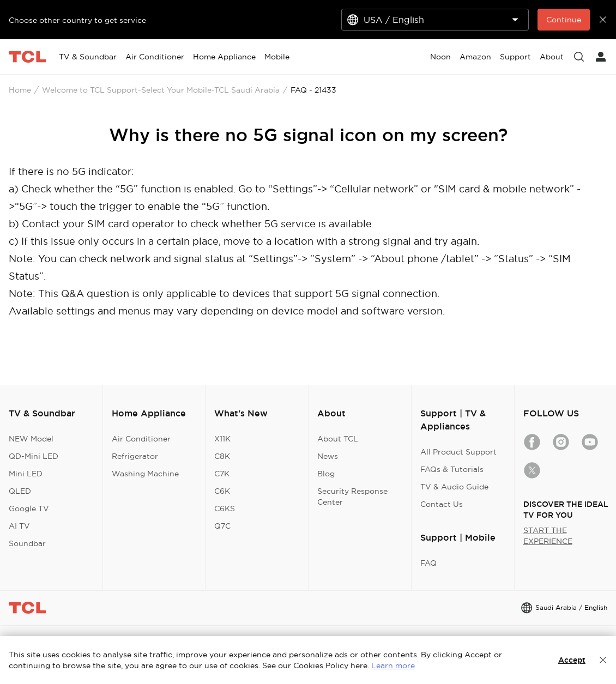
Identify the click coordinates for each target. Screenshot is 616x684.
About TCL (338, 439)
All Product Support (458, 452)
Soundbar (27, 543)
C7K (222, 474)
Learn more (393, 665)
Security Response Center (352, 497)
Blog (326, 474)
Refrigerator (135, 456)
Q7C (222, 526)
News (328, 456)
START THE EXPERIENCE (548, 536)
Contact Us (442, 504)
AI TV (19, 526)
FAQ (428, 563)
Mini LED (26, 474)
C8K (222, 456)
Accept (572, 660)
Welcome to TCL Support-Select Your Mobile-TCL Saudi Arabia (161, 90)
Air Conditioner (141, 439)
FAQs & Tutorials (452, 469)
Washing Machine (145, 474)
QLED (20, 491)
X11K (222, 439)
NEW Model (31, 439)
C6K (222, 491)
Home (20, 90)
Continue (564, 20)
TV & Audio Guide (454, 487)
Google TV (29, 509)
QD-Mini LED (34, 456)
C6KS (225, 509)
